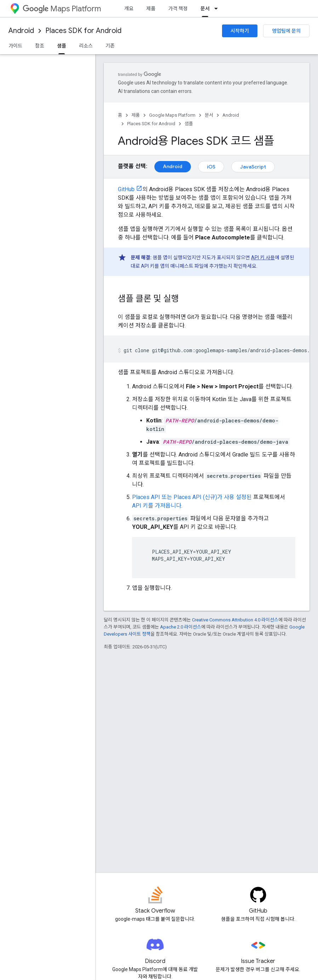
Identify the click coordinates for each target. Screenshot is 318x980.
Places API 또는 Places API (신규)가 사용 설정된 (192, 497)
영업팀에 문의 (286, 31)
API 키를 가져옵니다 (157, 506)
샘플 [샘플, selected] (62, 46)
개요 (129, 9)
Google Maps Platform (172, 115)
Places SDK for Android (83, 31)
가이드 (15, 46)
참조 (40, 46)
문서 (209, 115)
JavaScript (253, 167)
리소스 (86, 46)
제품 (151, 9)
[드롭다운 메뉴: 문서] (218, 9)
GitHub (126, 189)
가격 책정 (178, 9)
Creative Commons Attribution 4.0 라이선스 (235, 620)
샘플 (189, 124)
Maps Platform (62, 9)
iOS (211, 167)
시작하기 (240, 31)
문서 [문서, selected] (205, 9)
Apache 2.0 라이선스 (181, 627)
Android (21, 31)
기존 (110, 46)
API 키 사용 (263, 258)
